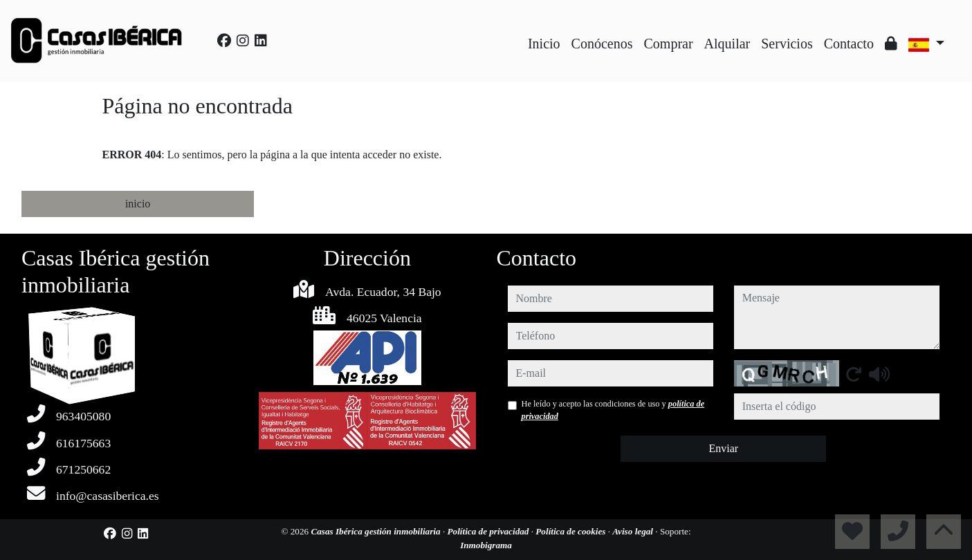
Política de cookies (571, 531)
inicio (138, 204)
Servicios (787, 44)
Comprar (669, 44)
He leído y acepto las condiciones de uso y (613, 410)
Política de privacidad (489, 531)
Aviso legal (634, 531)
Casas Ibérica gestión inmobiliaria (377, 531)
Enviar (723, 448)
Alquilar (727, 44)
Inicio (544, 44)
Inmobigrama (486, 545)
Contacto (849, 44)
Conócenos (602, 44)
